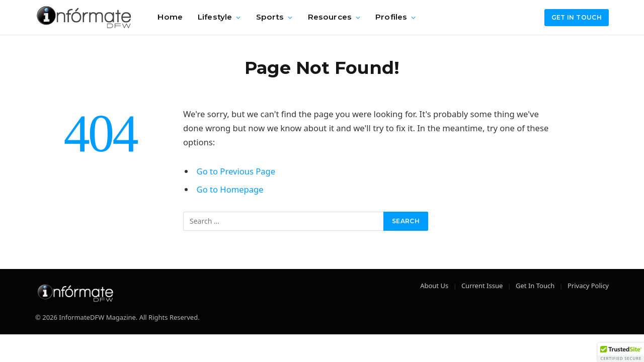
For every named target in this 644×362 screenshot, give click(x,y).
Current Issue (482, 286)
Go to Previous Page (236, 171)
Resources (330, 17)
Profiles (391, 17)
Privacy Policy (588, 286)
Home (170, 17)
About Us (434, 286)
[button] (621, 352)
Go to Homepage (230, 189)
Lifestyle (215, 17)
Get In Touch (535, 286)
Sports (270, 17)
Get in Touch (577, 17)
